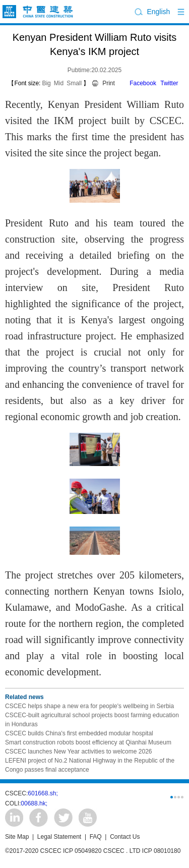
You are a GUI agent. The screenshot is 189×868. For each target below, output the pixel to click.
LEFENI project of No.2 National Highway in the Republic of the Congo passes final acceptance (90, 765)
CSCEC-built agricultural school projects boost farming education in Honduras (92, 720)
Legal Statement (59, 837)
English (158, 12)
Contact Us (125, 837)
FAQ (96, 837)
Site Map (17, 837)
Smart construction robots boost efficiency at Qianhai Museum (88, 742)
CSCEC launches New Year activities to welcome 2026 (78, 751)
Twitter (169, 83)
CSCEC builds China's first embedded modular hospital (79, 733)
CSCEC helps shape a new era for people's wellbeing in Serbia (89, 706)
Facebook (143, 83)
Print (109, 83)
